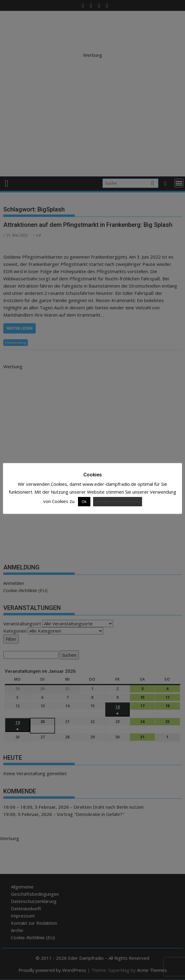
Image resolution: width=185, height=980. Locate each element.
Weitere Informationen (118, 501)
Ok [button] (84, 501)
